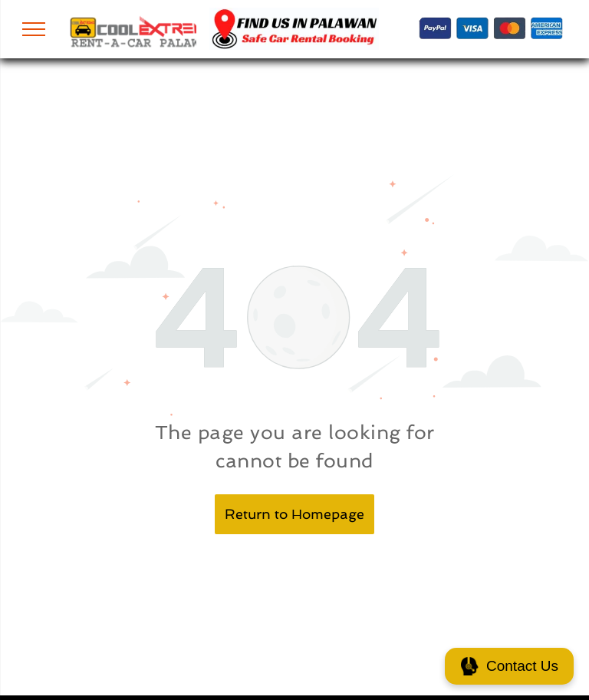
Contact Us (509, 666)
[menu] (34, 29)
